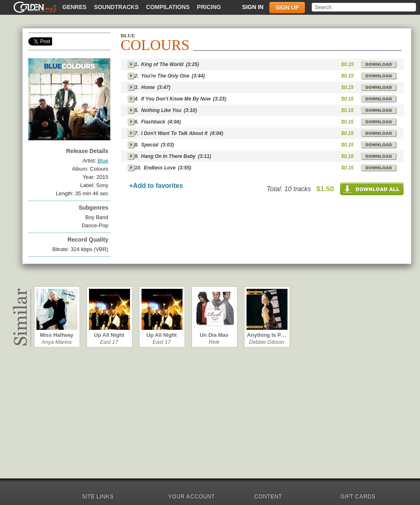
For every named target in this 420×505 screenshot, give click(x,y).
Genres (74, 7)
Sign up (287, 7)
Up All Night (109, 335)
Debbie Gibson (267, 342)
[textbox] (364, 7)
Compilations (168, 7)
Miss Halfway (57, 335)
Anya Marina (57, 342)
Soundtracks (116, 7)
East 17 (109, 342)
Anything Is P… (267, 335)
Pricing (209, 7)
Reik (214, 342)
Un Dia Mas (214, 335)
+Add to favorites (156, 186)
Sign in (253, 7)
